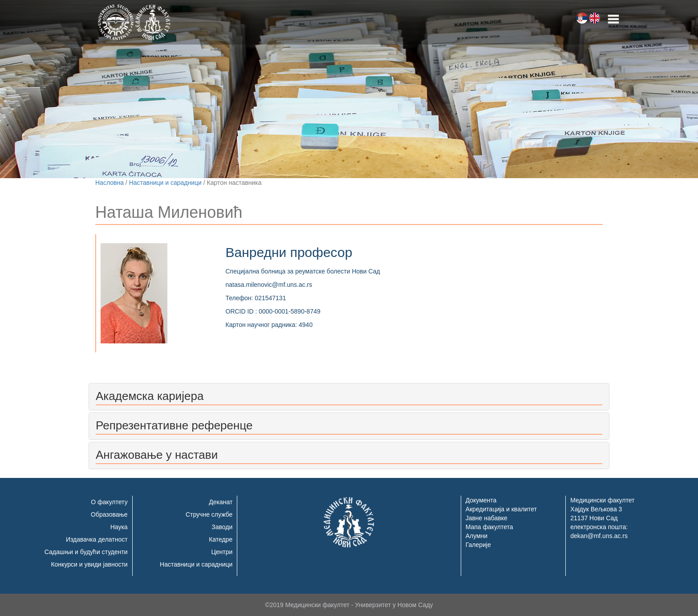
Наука (119, 527)
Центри (222, 552)
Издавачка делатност (97, 539)
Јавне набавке (487, 518)
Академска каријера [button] (150, 396)
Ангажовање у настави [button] (157, 455)
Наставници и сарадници (165, 183)
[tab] (349, 397)
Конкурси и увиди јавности (89, 564)
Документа (481, 500)
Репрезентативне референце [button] (174, 425)
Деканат (221, 502)
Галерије (478, 545)
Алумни (477, 536)
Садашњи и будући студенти (86, 552)
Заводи (222, 527)
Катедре (221, 539)
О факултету (109, 502)
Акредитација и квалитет (501, 509)
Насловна (110, 183)
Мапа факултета (489, 527)
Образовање (109, 514)
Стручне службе (209, 514)
